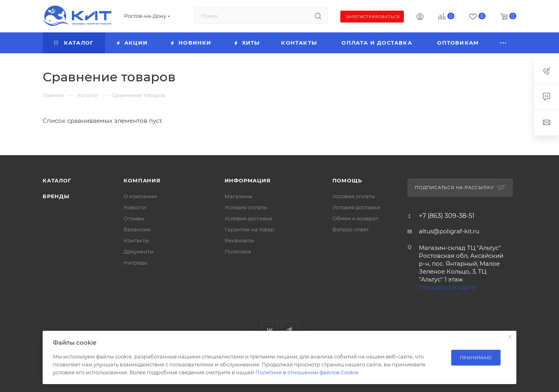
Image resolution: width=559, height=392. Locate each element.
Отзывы (134, 218)
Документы (139, 251)
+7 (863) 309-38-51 (447, 216)
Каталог (57, 180)
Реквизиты (239, 240)
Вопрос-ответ (351, 229)
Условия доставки (249, 218)
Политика (238, 251)
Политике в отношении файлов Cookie (307, 372)
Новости (135, 207)
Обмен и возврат (355, 218)
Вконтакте (269, 330)
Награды (135, 263)
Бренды (56, 196)
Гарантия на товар (249, 229)
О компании (140, 196)
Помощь (347, 180)
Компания (142, 180)
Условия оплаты (246, 207)
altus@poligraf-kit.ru (449, 231)
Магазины (238, 196)
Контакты (136, 240)
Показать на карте (447, 287)
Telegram (290, 330)
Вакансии (137, 229)
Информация (248, 180)
